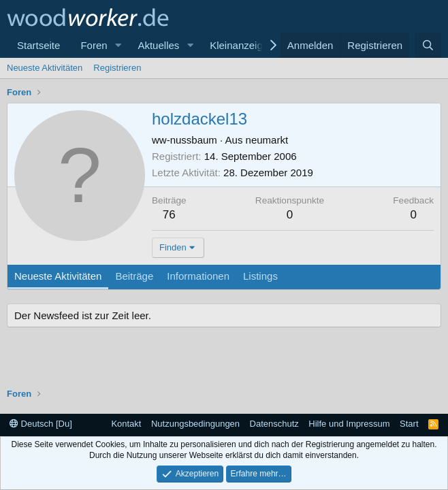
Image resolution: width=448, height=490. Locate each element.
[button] (118, 45)
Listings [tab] (260, 276)
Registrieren (117, 68)
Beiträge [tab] (134, 276)
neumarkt (267, 140)
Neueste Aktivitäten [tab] (58, 276)
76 (169, 215)
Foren (94, 45)
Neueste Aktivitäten (45, 68)
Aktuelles (158, 45)
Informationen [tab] (198, 276)
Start (409, 424)
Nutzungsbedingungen (195, 424)
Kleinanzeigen (242, 45)
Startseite (38, 45)
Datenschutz (274, 424)
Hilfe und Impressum (349, 424)
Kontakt (126, 424)
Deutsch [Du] (41, 424)
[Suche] (428, 45)
